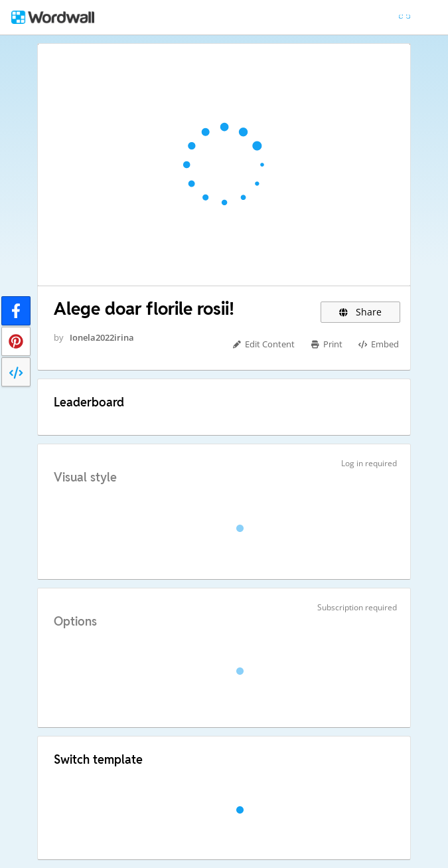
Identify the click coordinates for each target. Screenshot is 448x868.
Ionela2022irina (102, 337)
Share (361, 312)
